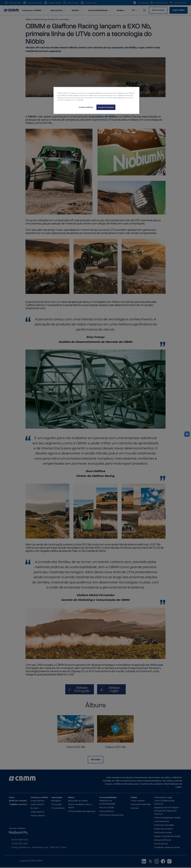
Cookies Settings (86, 107)
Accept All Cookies (106, 107)
